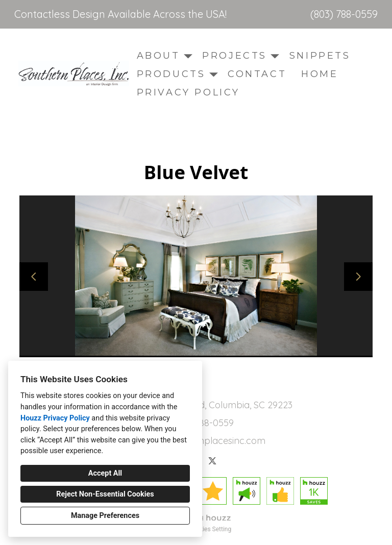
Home (320, 74)
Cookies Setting (210, 529)
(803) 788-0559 (344, 14)
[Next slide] (358, 277)
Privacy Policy (188, 92)
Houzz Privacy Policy (55, 418)
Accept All (105, 473)
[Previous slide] (34, 277)
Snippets (320, 56)
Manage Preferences (105, 516)
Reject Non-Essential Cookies (105, 494)
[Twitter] (212, 461)
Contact (257, 74)
